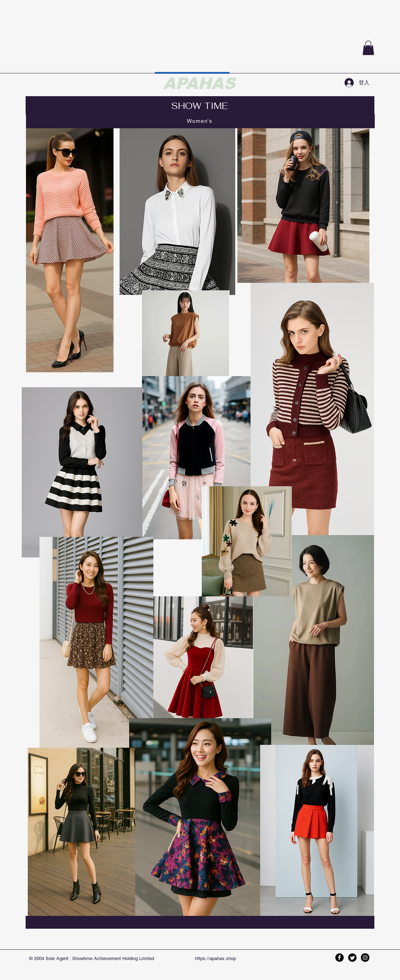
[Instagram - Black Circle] (365, 958)
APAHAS (199, 83)
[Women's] (200, 121)
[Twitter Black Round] (352, 958)
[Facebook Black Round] (340, 958)
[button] (368, 48)
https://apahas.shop (215, 958)
